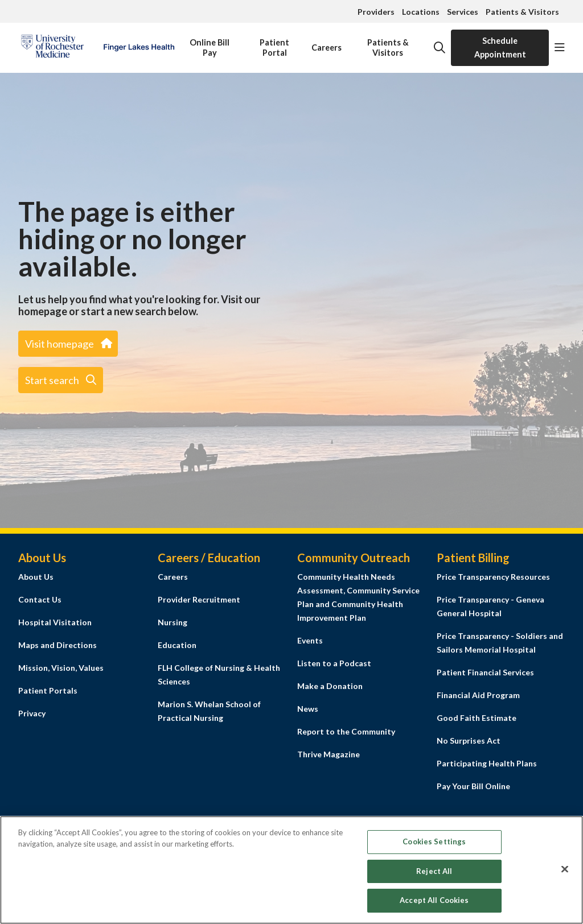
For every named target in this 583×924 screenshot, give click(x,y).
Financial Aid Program (478, 695)
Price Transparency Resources (493, 577)
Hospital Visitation (55, 622)
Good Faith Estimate (477, 718)
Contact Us (40, 599)
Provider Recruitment (199, 599)
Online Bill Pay (210, 44)
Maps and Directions (58, 645)
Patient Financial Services (485, 672)
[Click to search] (440, 48)
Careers (327, 41)
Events (310, 640)
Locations (421, 12)
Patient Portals (48, 690)
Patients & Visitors (522, 12)
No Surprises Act (469, 741)
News (308, 709)
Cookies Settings (434, 841)
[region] (291, 870)
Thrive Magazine (329, 754)
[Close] (565, 869)
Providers (376, 12)
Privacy (32, 713)
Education (177, 645)
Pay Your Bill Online (473, 786)
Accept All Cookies (434, 900)
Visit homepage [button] (68, 344)
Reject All (434, 871)
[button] (560, 48)
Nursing (173, 622)
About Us (36, 577)
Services (463, 12)
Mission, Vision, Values (61, 668)
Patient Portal (274, 44)
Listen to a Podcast (334, 663)
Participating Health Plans (487, 763)
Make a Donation (330, 686)
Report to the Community (346, 731)
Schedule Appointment (500, 48)
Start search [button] (61, 380)
